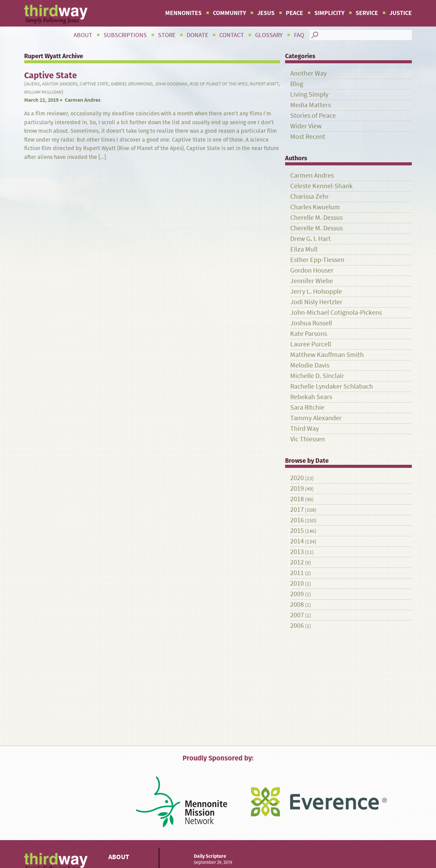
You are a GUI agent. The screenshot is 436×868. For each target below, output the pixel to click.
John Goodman (171, 84)
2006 (297, 626)
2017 (297, 510)
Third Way (305, 429)
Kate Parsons (309, 334)
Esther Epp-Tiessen (317, 260)
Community (229, 13)
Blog (297, 84)
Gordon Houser (312, 270)
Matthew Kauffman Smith (327, 355)
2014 (297, 541)
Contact (232, 35)
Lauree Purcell (311, 344)
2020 (297, 478)
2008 (297, 604)
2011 (297, 573)
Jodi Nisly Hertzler (316, 302)
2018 (297, 499)
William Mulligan (43, 92)
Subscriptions (125, 35)
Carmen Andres (83, 100)
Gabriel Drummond (131, 84)
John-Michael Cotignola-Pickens (336, 313)
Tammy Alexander (316, 418)
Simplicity (329, 13)
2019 (297, 488)
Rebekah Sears (311, 397)
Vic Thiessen (308, 439)
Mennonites (183, 13)
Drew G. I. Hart (310, 239)
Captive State (94, 84)
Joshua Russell (311, 323)
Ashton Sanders (60, 84)
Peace (294, 13)
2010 (297, 583)
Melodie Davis (310, 365)
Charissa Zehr (309, 196)
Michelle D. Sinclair (317, 376)
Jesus (266, 13)
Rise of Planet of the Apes (219, 84)
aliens (33, 84)
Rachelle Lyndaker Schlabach (332, 386)
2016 (297, 520)
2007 (297, 615)
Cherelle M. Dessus (316, 218)
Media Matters (310, 105)
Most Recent (308, 137)
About (83, 35)
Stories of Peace (313, 116)
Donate (197, 35)
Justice (401, 13)
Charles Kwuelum (315, 207)
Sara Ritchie (307, 407)
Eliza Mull (304, 249)
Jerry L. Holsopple (316, 291)
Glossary (269, 35)
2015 (297, 531)
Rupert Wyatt (264, 84)
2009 (297, 594)
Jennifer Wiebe (312, 281)
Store (167, 35)
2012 (297, 562)
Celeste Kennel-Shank (321, 186)
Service (367, 13)
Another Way (308, 73)
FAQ (299, 35)
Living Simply (309, 94)
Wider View (306, 126)
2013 (297, 552)
